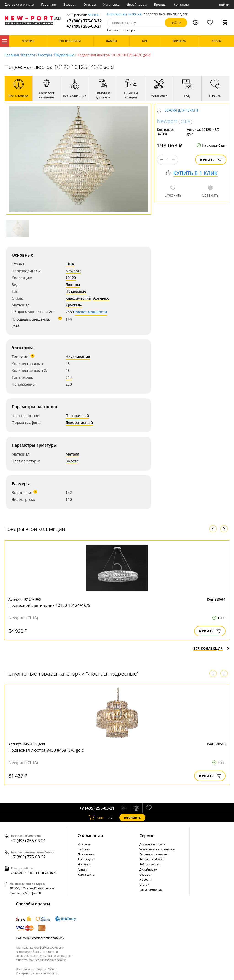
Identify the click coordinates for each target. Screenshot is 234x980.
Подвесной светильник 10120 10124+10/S (49, 605)
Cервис (147, 835)
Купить (211, 160)
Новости (145, 879)
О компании (90, 835)
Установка (111, 4)
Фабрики (84, 849)
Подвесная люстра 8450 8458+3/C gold (46, 750)
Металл (72, 454)
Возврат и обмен (151, 859)
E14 (69, 377)
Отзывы (90, 4)
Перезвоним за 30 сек (124, 14)
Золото (72, 461)
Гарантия (49, 4)
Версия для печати (181, 111)
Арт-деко (101, 298)
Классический (78, 298)
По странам (86, 854)
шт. (97, 818)
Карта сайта (86, 874)
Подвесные (64, 55)
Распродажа (86, 859)
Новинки (84, 864)
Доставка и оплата (19, 4)
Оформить (132, 818)
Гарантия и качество (154, 854)
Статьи (144, 884)
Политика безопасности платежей (40, 938)
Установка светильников (157, 849)
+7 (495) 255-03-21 (84, 26)
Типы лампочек (151, 890)
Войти (224, 5)
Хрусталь (74, 305)
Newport (73, 271)
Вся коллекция (211, 648)
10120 (71, 278)
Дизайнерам (137, 4)
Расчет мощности (91, 312)
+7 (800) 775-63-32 (84, 21)
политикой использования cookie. (42, 960)
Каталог (5, 41)
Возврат (70, 4)
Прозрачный (77, 416)
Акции (82, 869)
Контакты (181, 4)
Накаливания (78, 357)
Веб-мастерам (149, 864)
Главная (12, 55)
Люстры (45, 55)
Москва (94, 15)
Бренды (160, 4)
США (70, 264)
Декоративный (79, 423)
